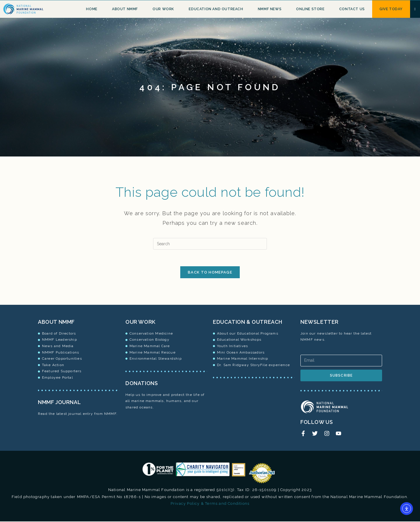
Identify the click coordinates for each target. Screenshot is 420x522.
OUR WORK (140, 323)
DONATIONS (142, 384)
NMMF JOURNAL (59, 403)
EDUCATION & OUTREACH (248, 323)
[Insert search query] (210, 244)
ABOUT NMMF (56, 323)
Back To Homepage (210, 273)
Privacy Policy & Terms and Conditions (210, 504)
